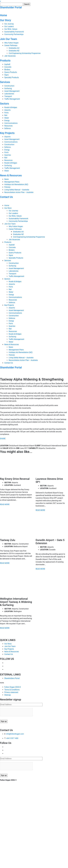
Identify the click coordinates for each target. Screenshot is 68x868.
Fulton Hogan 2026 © (13, 687)
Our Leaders (9, 27)
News (7, 179)
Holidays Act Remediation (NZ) (16, 184)
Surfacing (8, 88)
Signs (6, 75)
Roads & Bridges (11, 107)
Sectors (4, 104)
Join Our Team (8, 39)
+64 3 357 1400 (12, 738)
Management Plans (12, 182)
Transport (8, 96)
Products (5, 61)
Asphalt (7, 64)
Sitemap (8, 695)
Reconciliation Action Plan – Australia (19, 192)
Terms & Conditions (12, 690)
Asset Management (12, 91)
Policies (7, 187)
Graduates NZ (14, 51)
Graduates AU (14, 48)
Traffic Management (12, 99)
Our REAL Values (11, 29)
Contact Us (6, 197)
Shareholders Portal (12, 678)
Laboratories (9, 94)
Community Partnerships (14, 34)
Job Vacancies (10, 56)
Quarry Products (11, 72)
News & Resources (11, 175)
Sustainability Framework (14, 32)
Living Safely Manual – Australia (17, 190)
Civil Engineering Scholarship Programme (25, 53)
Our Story (5, 20)
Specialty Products (12, 77)
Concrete (8, 67)
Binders (7, 70)
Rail (6, 115)
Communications (11, 123)
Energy (7, 121)
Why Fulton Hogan (11, 43)
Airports (7, 110)
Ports (6, 113)
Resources (8, 126)
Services (5, 82)
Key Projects (7, 133)
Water (7, 118)
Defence (8, 128)
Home (3, 15)
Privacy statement (11, 692)
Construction (9, 86)
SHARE (3, 439)
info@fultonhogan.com (15, 734)
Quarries (8, 155)
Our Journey (9, 24)
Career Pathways (11, 45)
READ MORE (5, 504)
